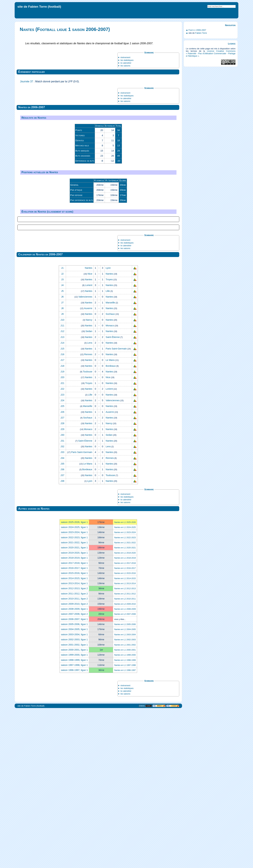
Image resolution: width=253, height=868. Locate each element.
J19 (62, 530)
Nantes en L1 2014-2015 (125, 737)
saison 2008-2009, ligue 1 (74, 767)
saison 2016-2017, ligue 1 (74, 726)
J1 (62, 426)
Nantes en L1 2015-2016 (125, 731)
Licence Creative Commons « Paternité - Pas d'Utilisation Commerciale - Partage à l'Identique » (211, 53)
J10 (62, 478)
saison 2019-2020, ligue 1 (74, 711)
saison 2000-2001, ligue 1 (74, 808)
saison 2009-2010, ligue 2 (74, 762)
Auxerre (88, 466)
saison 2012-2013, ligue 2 (74, 747)
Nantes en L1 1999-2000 (125, 813)
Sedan (89, 490)
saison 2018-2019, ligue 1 (74, 716)
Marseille (110, 461)
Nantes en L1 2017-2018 (125, 721)
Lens (90, 501)
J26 (62, 570)
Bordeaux (111, 524)
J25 (62, 564)
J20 (62, 536)
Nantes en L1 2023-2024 (125, 691)
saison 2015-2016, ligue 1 (74, 731)
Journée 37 (27, 81)
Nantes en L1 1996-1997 (125, 829)
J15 (62, 507)
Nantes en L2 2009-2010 (125, 762)
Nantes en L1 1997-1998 (125, 823)
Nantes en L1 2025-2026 (125, 681)
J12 (62, 490)
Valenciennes (85, 455)
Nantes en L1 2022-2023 (125, 696)
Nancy (89, 478)
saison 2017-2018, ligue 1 (74, 721)
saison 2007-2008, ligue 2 (74, 772)
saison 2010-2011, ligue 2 (74, 757)
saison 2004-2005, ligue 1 (74, 788)
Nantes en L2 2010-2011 (125, 757)
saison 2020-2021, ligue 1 (74, 706)
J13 (62, 495)
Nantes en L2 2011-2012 (125, 752)
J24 (62, 559)
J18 (62, 524)
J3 (62, 438)
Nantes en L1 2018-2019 (125, 716)
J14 (62, 501)
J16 (62, 513)
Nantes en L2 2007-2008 (125, 772)
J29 (62, 587)
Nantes (89, 426)
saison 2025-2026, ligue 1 (74, 680)
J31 (62, 599)
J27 (62, 576)
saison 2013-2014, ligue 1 (74, 742)
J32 (62, 605)
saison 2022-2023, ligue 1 (74, 696)
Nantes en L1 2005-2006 (125, 783)
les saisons (125, 66)
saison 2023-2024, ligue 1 (74, 690)
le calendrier (126, 63)
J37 (62, 633)
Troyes (109, 438)
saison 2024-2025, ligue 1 (74, 685)
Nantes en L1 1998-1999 (125, 818)
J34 (62, 616)
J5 (62, 449)
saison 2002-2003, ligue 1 (74, 798)
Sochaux (110, 472)
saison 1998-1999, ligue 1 (74, 818)
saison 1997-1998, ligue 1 (74, 823)
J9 (62, 472)
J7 (62, 461)
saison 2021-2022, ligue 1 (74, 701)
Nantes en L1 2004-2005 (125, 788)
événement (125, 57)
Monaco (110, 484)
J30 (62, 593)
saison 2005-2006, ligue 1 (74, 782)
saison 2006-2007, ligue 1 (74, 777)
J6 (62, 455)
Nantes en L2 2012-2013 (125, 747)
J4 (62, 444)
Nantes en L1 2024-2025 (125, 686)
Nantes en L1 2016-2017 (125, 726)
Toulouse (88, 530)
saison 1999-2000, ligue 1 (74, 813)
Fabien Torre (201, 33)
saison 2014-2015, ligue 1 (74, 736)
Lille (108, 449)
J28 (62, 582)
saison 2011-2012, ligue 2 (74, 752)
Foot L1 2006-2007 (197, 30)
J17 (62, 518)
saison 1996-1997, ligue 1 (74, 828)
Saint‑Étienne (113, 495)
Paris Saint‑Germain (116, 507)
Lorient (89, 444)
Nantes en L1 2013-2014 (125, 742)
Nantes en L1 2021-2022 (125, 701)
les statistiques (127, 60)
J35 (62, 622)
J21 (62, 541)
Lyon (108, 426)
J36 (62, 628)
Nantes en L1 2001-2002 (125, 803)
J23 (62, 553)
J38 (62, 639)
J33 (62, 610)
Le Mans (110, 518)
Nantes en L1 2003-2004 (125, 793)
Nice (90, 432)
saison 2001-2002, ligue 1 (74, 803)
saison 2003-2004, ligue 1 (74, 793)
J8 (62, 466)
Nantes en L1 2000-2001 (125, 808)
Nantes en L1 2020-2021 (125, 706)
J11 (62, 484)
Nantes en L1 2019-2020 (125, 711)
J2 (62, 432)
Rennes (88, 513)
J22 (62, 547)
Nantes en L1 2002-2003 (125, 798)
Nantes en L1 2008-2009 (125, 767)
